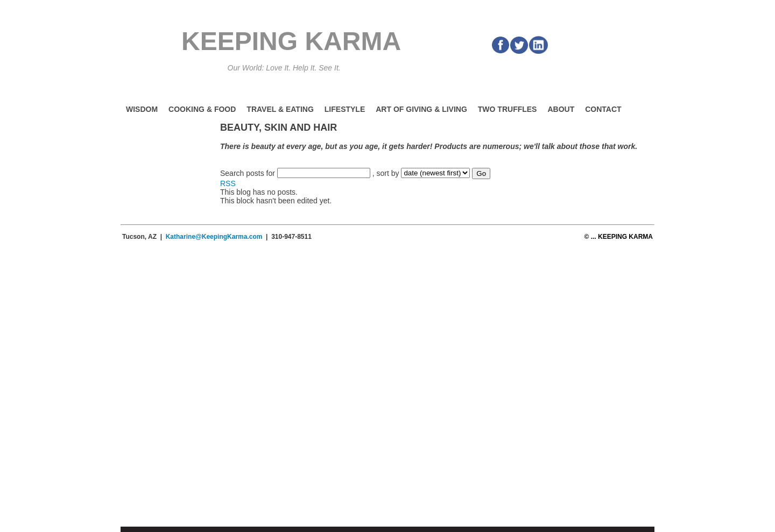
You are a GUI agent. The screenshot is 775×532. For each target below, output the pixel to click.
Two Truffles (508, 109)
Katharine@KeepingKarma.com (214, 237)
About (561, 109)
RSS (228, 183)
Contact (603, 109)
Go (481, 173)
